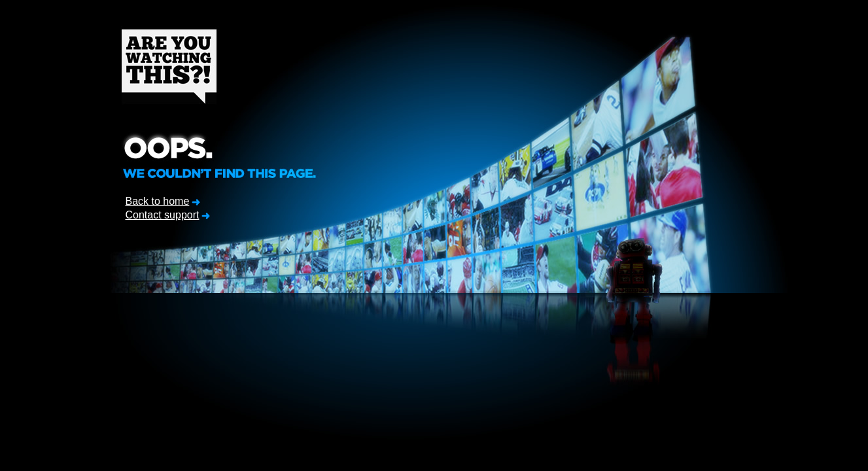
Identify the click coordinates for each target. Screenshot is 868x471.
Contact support (163, 215)
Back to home (158, 201)
